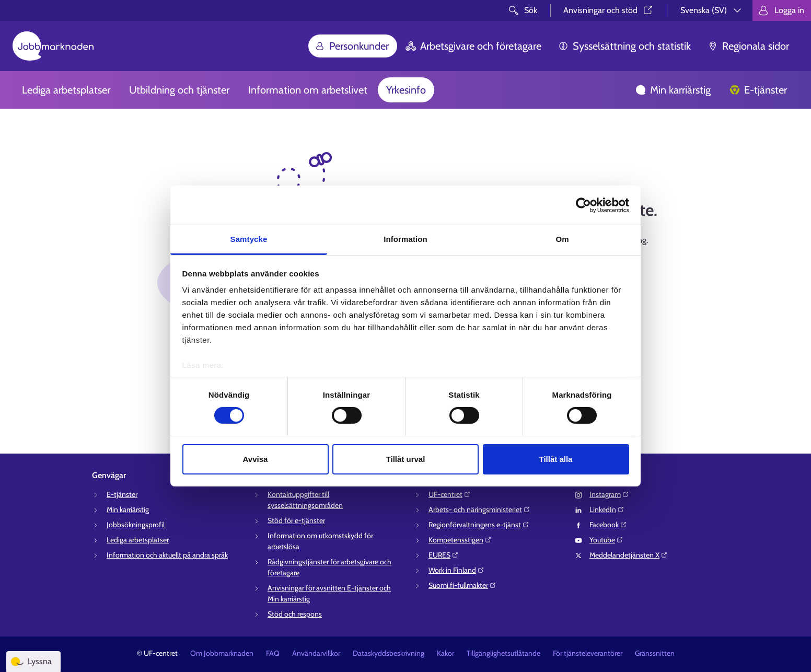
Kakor (445, 653)
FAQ (273, 653)
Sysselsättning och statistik (624, 46)
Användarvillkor (316, 653)
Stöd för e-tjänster (296, 520)
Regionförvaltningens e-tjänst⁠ (479, 525)
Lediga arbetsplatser (66, 90)
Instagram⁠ (609, 494)
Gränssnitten (655, 653)
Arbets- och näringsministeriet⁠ (479, 509)
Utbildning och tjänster (179, 90)
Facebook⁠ (608, 525)
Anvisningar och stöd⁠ (609, 10)
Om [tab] (562, 239)
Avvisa (256, 459)
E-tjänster (758, 90)
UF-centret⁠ (450, 494)
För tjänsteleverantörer (588, 653)
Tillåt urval (406, 459)
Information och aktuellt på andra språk (167, 555)
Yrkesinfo (406, 90)
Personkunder (352, 46)
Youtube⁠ (606, 540)
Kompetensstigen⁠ (460, 540)
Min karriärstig (673, 90)
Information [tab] (405, 239)
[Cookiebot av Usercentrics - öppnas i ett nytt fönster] (583, 205)
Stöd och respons (295, 614)
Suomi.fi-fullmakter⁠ (462, 585)
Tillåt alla (556, 459)
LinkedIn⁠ (607, 509)
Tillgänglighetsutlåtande (503, 653)
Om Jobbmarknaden (222, 653)
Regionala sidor (748, 46)
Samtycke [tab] (249, 239)
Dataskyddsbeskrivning (389, 653)
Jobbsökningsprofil (136, 525)
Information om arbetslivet (308, 90)
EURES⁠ (444, 555)
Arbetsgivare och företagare (473, 46)
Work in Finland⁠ (456, 570)
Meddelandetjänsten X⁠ (629, 555)
